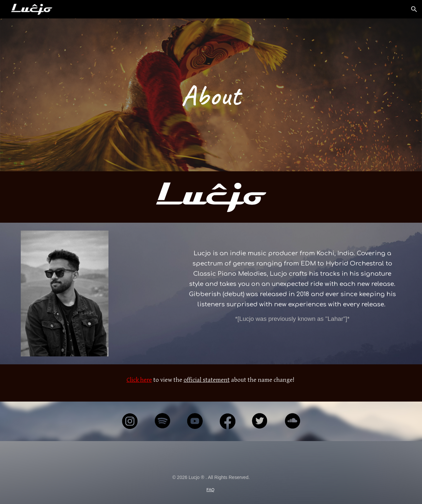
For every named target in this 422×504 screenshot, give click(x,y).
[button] (414, 9)
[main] (211, 95)
